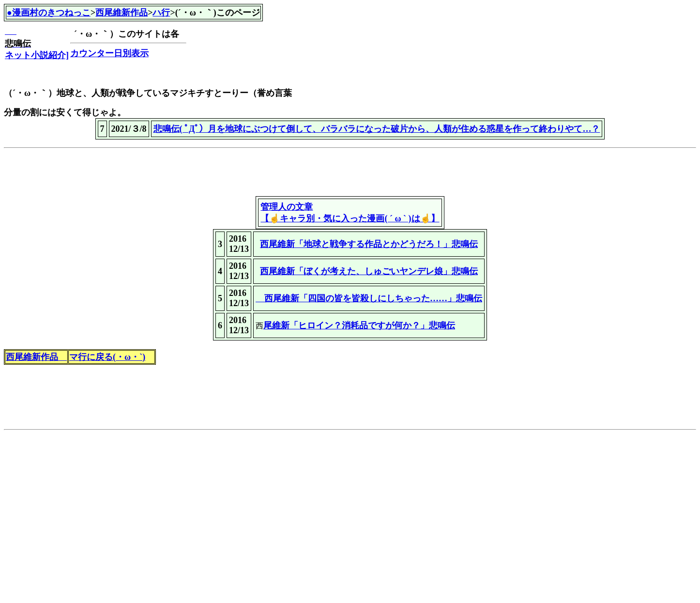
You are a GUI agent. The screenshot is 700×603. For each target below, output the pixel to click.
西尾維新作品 (122, 13)
